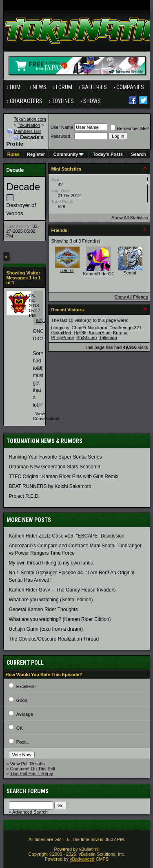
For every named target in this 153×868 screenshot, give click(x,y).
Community (69, 154)
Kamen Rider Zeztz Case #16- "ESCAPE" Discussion (67, 536)
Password (60, 136)
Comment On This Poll (33, 769)
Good (22, 700)
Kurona (120, 333)
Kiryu (41, 320)
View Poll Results (28, 764)
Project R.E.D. (24, 496)
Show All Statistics (130, 218)
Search (139, 154)
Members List (27, 131)
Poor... (23, 742)
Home (17, 87)
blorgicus (60, 328)
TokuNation (29, 125)
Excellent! (26, 686)
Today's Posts (108, 154)
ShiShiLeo (86, 337)
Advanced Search (30, 812)
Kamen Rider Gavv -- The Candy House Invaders (62, 590)
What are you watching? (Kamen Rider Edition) (60, 619)
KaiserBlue (100, 333)
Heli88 (80, 333)
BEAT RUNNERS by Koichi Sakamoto (50, 486)
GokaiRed (61, 333)
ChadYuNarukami (89, 328)
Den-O (67, 270)
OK (20, 728)
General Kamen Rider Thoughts (43, 609)
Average (25, 714)
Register (36, 154)
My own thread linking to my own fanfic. (52, 563)
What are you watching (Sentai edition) (51, 600)
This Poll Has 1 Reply (31, 774)
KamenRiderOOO (101, 274)
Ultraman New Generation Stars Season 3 (55, 467)
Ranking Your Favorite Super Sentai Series (55, 457)
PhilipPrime (63, 337)
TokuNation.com (30, 119)
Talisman (108, 337)
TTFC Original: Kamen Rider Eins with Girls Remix (64, 477)
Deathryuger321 (125, 328)
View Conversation (46, 416)
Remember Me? (130, 128)
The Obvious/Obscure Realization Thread (54, 639)
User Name (62, 127)
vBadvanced (82, 859)
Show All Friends (131, 297)
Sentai (130, 273)
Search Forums (28, 791)
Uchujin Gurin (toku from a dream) (46, 629)
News (40, 87)
